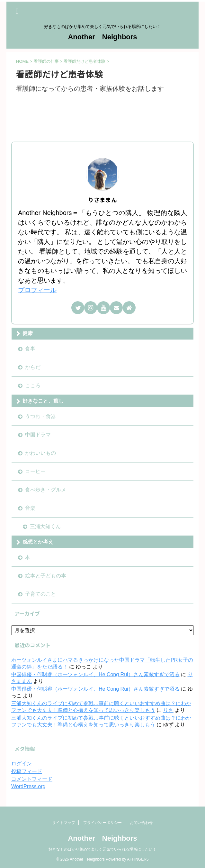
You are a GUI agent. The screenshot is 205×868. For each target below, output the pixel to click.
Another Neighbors (102, 37)
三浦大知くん (45, 526)
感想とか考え (38, 542)
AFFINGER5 (138, 859)
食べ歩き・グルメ (46, 490)
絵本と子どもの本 (46, 576)
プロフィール (37, 290)
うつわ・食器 (40, 416)
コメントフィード (32, 779)
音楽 (30, 508)
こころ (33, 385)
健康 (28, 333)
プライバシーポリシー (102, 823)
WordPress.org (28, 786)
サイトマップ (64, 823)
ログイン (22, 764)
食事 (30, 349)
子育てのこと (40, 594)
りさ (168, 710)
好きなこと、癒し (43, 401)
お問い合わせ (141, 823)
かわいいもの (40, 453)
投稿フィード (27, 771)
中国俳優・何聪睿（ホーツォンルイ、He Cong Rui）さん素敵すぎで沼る (95, 674)
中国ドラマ (38, 435)
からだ (33, 367)
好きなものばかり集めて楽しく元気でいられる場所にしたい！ (102, 849)
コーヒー (35, 471)
